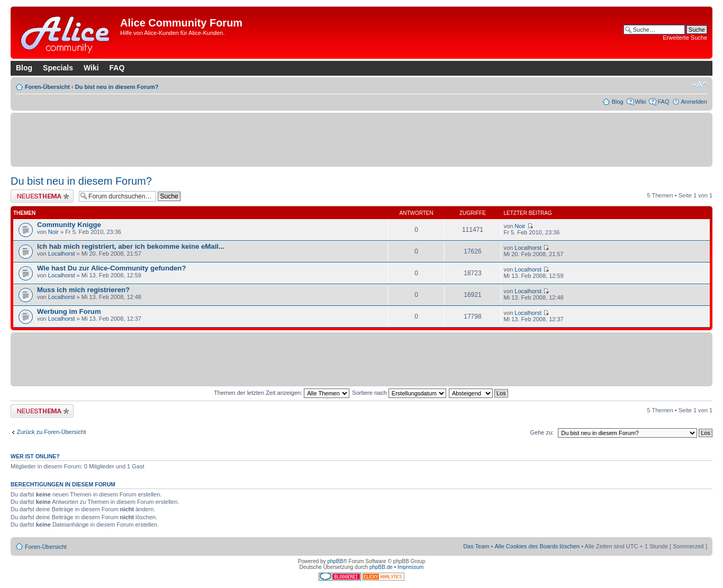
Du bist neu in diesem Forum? (117, 87)
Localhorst (62, 254)
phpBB (335, 561)
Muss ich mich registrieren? (83, 290)
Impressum (410, 567)
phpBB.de (381, 567)
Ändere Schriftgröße (699, 85)
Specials (58, 68)
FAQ (117, 68)
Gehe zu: (542, 432)
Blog (24, 68)
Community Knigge (69, 225)
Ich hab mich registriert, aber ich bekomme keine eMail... (131, 246)
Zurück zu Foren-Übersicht (51, 432)
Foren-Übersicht (47, 87)
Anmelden (694, 102)
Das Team (476, 546)
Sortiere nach (399, 393)
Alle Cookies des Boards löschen (537, 546)
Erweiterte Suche (685, 38)
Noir (53, 232)
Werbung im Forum (69, 311)
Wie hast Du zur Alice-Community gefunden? (111, 268)
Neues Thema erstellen (42, 196)
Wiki (91, 68)
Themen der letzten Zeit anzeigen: (282, 393)
